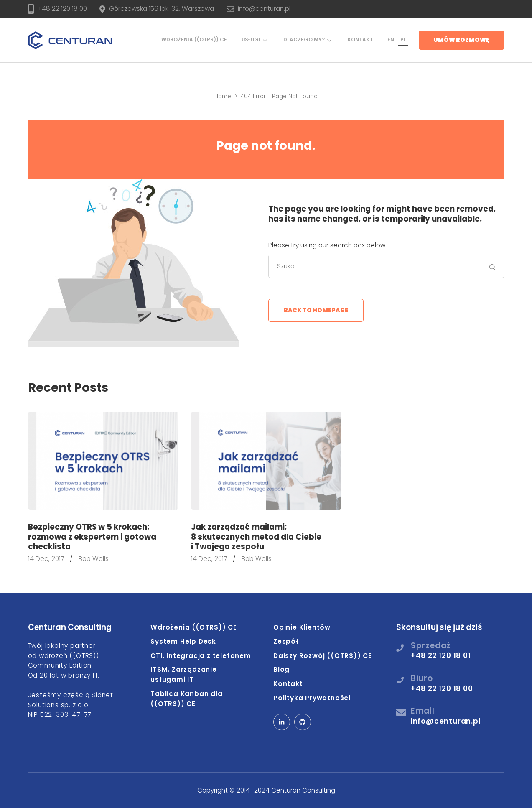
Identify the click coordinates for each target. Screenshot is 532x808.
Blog (281, 669)
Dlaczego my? (304, 40)
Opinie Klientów (302, 627)
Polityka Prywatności (312, 698)
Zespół (286, 641)
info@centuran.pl (264, 9)
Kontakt (360, 40)
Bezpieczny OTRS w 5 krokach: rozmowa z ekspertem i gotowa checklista (92, 537)
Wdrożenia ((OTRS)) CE (194, 40)
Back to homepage (316, 310)
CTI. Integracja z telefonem (201, 656)
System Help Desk (183, 641)
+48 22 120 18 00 (62, 9)
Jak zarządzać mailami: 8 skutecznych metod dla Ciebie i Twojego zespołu (256, 537)
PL (403, 40)
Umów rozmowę (462, 40)
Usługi (251, 40)
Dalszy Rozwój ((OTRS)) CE (323, 656)
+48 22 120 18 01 (441, 655)
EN (391, 40)
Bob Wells (94, 559)
